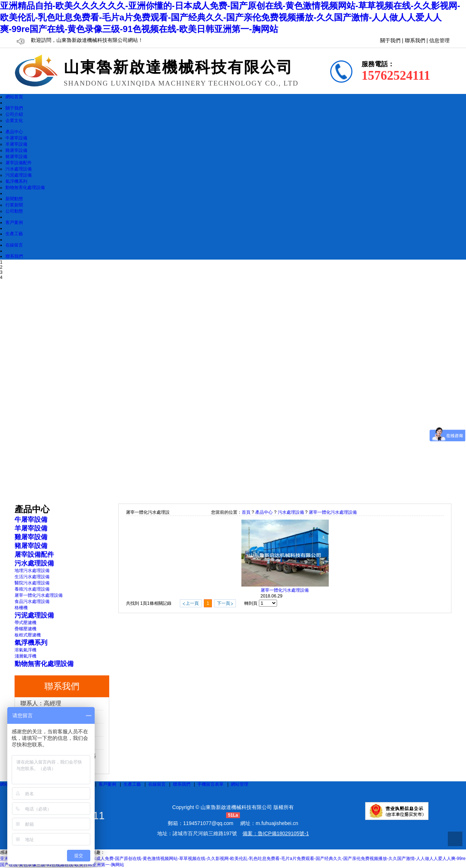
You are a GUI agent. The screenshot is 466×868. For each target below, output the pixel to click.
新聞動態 (14, 199)
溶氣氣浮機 (25, 650)
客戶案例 (14, 222)
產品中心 (14, 132)
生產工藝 (14, 234)
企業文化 (14, 121)
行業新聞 (14, 205)
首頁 (246, 512)
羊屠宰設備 (16, 144)
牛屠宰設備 (16, 138)
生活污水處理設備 (32, 577)
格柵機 (21, 608)
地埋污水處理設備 (32, 571)
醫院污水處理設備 (32, 583)
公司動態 (14, 211)
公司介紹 (14, 114)
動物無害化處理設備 (25, 188)
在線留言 (14, 245)
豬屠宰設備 (16, 157)
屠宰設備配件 (19, 163)
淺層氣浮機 (25, 656)
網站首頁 (14, 97)
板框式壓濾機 (28, 635)
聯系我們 (415, 41)
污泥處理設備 (19, 175)
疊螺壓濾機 (25, 629)
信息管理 (439, 41)
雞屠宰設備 (16, 150)
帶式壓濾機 (25, 623)
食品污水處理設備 (32, 601)
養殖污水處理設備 (32, 589)
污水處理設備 (19, 169)
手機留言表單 (210, 784)
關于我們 (390, 41)
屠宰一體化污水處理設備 (39, 595)
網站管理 (240, 784)
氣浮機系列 (16, 181)
